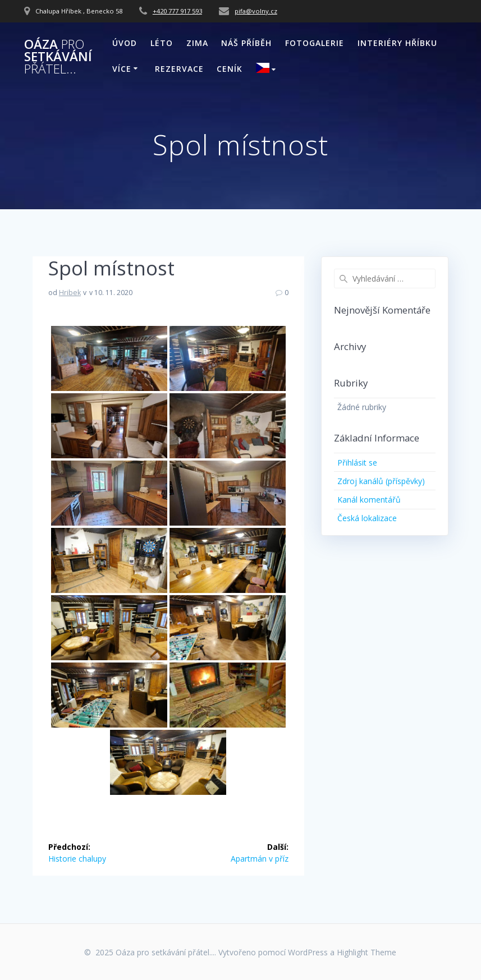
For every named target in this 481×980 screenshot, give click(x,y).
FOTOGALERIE (315, 43)
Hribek (70, 293)
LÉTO (162, 43)
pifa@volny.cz (256, 11)
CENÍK (230, 69)
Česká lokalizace (367, 518)
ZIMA (197, 43)
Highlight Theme (367, 952)
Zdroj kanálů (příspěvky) (381, 481)
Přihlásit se (357, 463)
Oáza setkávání (58, 57)
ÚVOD (125, 43)
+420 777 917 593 (177, 11)
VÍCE (122, 69)
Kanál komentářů (369, 500)
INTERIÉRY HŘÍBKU (397, 43)
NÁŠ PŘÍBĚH (246, 43)
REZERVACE (179, 69)
